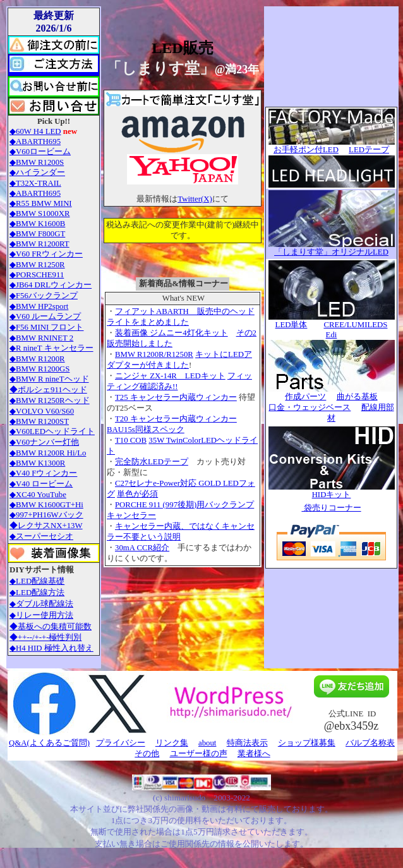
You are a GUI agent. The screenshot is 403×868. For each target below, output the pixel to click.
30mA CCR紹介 (142, 548)
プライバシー (121, 743)
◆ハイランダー (37, 172)
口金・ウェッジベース (310, 407)
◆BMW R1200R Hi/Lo (48, 453)
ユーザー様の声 (199, 754)
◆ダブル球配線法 (41, 604)
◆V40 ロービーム (41, 484)
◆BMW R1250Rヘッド (50, 401)
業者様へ (254, 754)
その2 (246, 333)
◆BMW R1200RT (39, 244)
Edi (332, 335)
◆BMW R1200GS (39, 369)
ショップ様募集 (307, 743)
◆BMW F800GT (37, 234)
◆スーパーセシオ (41, 536)
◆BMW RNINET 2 (41, 338)
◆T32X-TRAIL (35, 183)
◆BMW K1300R (37, 463)
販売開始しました (140, 344)
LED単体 (292, 325)
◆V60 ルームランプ (45, 316)
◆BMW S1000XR (39, 214)
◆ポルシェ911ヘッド (48, 390)
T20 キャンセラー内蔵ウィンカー (176, 419)
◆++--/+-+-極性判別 (45, 637)
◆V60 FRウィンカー (46, 254)
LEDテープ (369, 150)
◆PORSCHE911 (37, 275)
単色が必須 (137, 494)
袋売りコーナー (331, 508)
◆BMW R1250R (37, 265)
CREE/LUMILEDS (355, 325)
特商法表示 (247, 743)
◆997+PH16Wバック (46, 515)
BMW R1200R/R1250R (154, 354)
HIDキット (332, 495)
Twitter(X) (195, 199)
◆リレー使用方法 (41, 615)
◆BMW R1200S (37, 162)
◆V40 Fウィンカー (43, 473)
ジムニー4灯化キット (188, 333)
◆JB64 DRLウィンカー (51, 285)
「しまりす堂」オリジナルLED (331, 252)
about (207, 743)
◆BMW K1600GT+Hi (46, 505)
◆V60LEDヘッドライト (52, 431)
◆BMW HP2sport (39, 306)
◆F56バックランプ (44, 296)
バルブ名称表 (370, 743)
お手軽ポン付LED (332, 146)
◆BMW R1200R (37, 359)
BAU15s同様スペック (146, 430)
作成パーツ (305, 397)
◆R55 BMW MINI (41, 203)
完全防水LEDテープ (152, 462)
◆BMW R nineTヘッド (49, 379)
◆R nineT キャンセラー (51, 348)
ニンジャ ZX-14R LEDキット (170, 376)
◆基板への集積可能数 (51, 626)
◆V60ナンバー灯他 (44, 442)
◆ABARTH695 (35, 142)
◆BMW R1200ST (39, 421)
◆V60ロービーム (40, 152)
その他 (147, 754)
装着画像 (131, 333)
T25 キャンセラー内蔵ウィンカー (176, 397)
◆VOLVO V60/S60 (42, 411)
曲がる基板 (357, 397)
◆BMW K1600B (37, 224)
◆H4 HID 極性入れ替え (51, 648)
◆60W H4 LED (35, 131)
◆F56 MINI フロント (46, 327)
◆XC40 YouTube (38, 495)
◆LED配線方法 (37, 592)
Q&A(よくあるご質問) (49, 743)
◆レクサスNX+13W (46, 526)
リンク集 (172, 743)
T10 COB (131, 440)
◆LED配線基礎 (37, 581)
